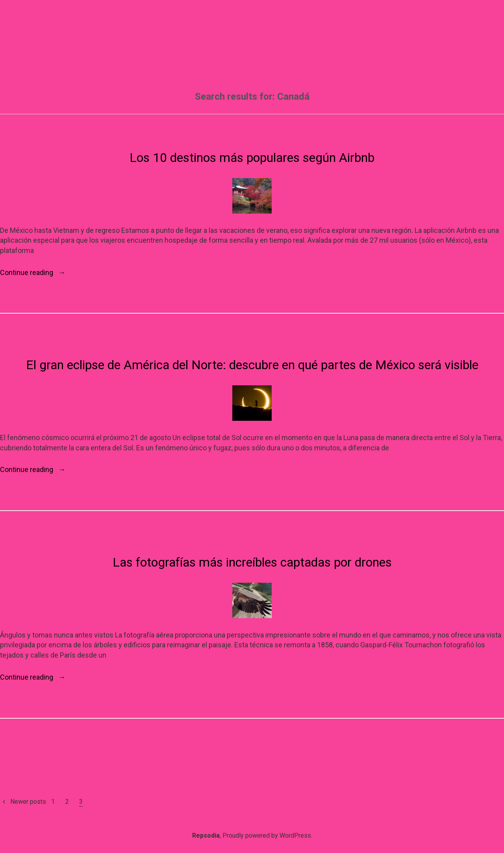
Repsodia (206, 835)
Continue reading (33, 273)
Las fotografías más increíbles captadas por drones (252, 562)
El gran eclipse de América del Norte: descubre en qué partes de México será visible (252, 365)
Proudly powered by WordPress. (267, 835)
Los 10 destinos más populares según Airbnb (252, 158)
